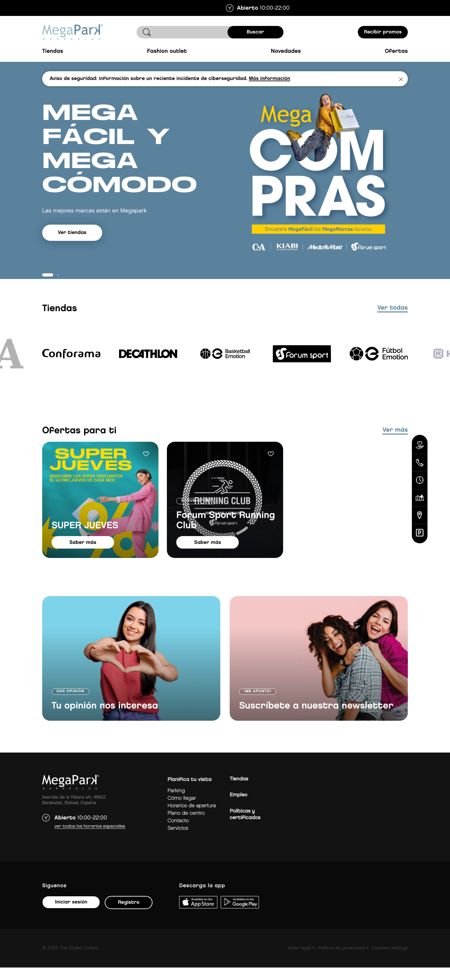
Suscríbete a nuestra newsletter (316, 719)
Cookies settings (390, 961)
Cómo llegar (182, 811)
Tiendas (53, 51)
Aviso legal (299, 961)
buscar (256, 32)
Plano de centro (186, 826)
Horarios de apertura (192, 818)
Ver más (395, 443)
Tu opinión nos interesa (105, 719)
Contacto (178, 833)
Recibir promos (383, 32)
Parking (176, 803)
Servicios (178, 841)
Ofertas (396, 51)
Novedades (286, 51)
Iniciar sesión (71, 915)
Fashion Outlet (167, 51)
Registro (129, 915)
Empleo (238, 807)
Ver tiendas (72, 250)
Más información (269, 79)
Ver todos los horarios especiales (90, 839)
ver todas (392, 321)
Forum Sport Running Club (226, 533)
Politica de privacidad (341, 961)
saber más (83, 555)
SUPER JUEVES (85, 538)
